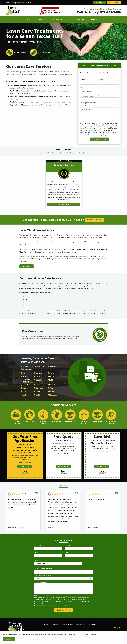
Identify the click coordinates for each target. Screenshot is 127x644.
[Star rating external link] (35, 3)
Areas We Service (60, 19)
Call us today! (27, 266)
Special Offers (79, 19)
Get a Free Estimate (94, 220)
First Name (83, 73)
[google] (117, 627)
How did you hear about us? (89, 103)
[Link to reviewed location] (23, 494)
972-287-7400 (71, 220)
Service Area (71, 153)
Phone (82, 80)
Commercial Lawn (58, 153)
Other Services (84, 153)
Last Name (104, 73)
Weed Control (44, 153)
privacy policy (109, 135)
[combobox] (99, 106)
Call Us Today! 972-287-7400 (99, 12)
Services (30, 19)
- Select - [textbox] (84, 106)
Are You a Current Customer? (89, 96)
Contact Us (95, 19)
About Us (43, 19)
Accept (9, 639)
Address (83, 88)
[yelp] (120, 627)
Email (102, 80)
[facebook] (115, 627)
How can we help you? (87, 109)
